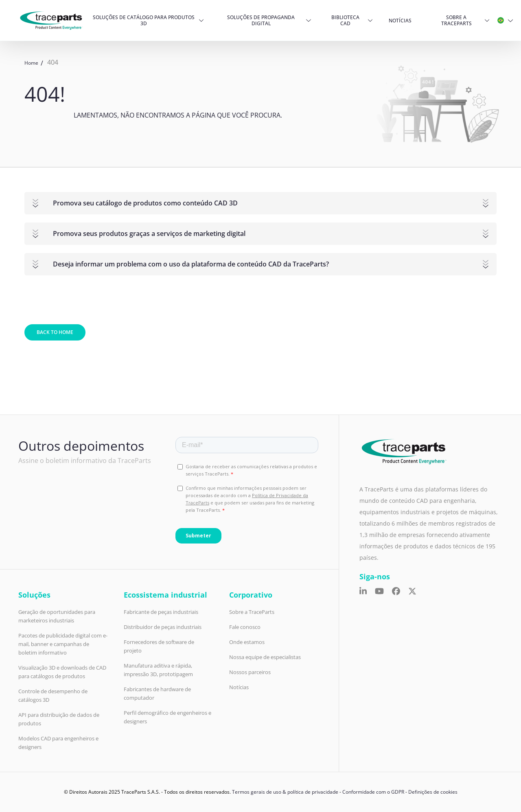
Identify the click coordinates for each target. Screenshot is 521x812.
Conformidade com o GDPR (373, 792)
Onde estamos (247, 642)
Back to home (55, 332)
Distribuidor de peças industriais (163, 627)
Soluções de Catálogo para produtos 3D (144, 20)
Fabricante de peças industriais (161, 612)
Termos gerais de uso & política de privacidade (285, 792)
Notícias (400, 21)
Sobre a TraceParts (456, 20)
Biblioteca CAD (345, 20)
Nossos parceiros (250, 672)
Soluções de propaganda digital (261, 20)
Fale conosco (245, 627)
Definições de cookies (433, 792)
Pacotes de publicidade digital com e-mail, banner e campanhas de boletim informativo (63, 644)
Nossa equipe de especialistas (265, 657)
